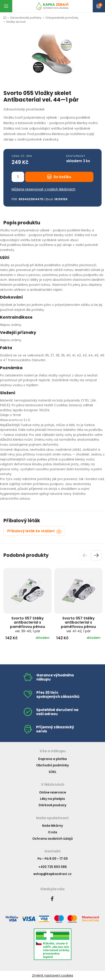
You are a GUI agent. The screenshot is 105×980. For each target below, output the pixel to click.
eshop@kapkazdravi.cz (52, 874)
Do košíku (59, 177)
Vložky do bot (16, 22)
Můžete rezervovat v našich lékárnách (44, 189)
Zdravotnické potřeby (26, 18)
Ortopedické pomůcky (62, 18)
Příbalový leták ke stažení (34, 531)
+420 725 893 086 (53, 867)
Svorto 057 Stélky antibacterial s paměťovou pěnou (27, 625)
